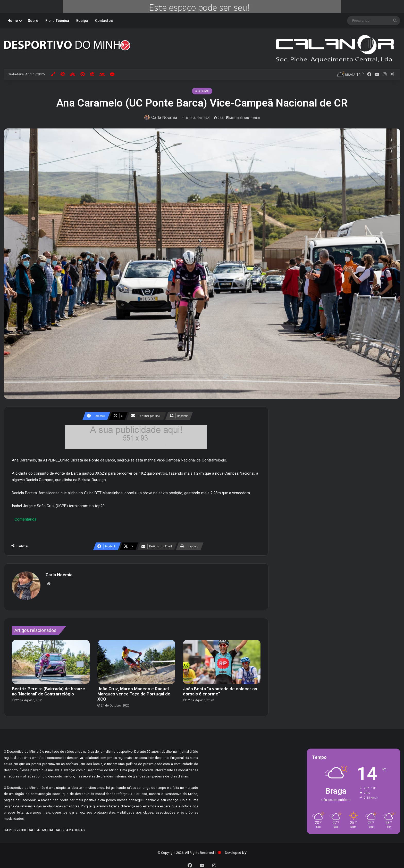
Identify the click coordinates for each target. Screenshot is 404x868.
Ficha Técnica (57, 21)
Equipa (82, 21)
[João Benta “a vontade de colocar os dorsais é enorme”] (222, 659)
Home (13, 21)
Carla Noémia (165, 117)
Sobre (33, 21)
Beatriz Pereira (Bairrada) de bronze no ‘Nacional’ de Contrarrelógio (48, 689)
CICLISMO (202, 91)
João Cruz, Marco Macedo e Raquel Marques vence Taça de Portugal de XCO (134, 691)
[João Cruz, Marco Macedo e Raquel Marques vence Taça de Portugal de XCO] (136, 659)
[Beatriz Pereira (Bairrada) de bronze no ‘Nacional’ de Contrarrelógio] (51, 659)
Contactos (104, 21)
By (244, 850)
